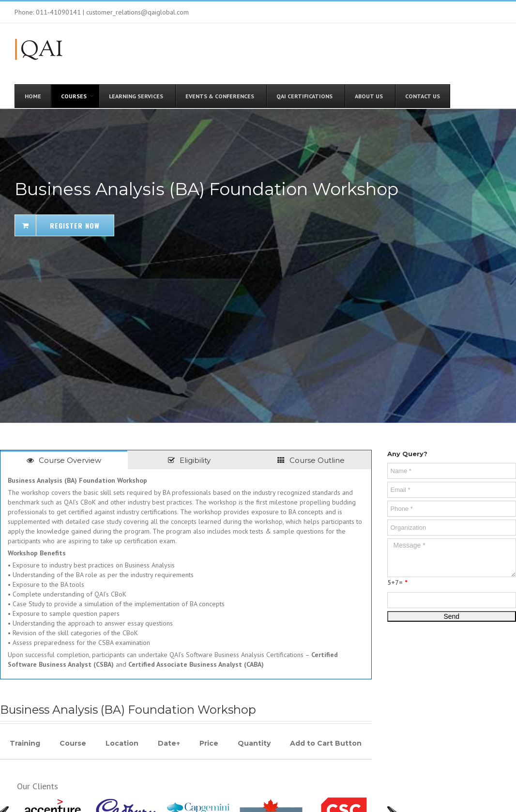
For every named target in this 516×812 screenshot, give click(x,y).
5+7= (397, 582)
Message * (452, 558)
